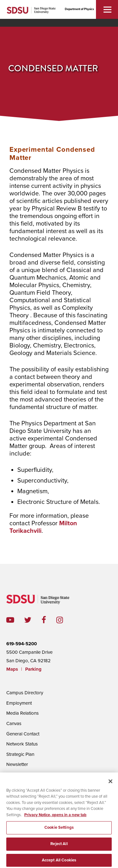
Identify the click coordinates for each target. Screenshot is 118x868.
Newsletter (17, 764)
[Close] (110, 783)
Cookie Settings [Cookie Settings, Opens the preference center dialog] (59, 830)
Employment (19, 703)
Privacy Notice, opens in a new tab (55, 817)
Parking (33, 669)
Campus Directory (25, 693)
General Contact (23, 734)
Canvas (14, 723)
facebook (49, 620)
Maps (12, 669)
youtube (10, 620)
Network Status (22, 744)
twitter (33, 620)
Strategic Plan (20, 754)
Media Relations (22, 713)
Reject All (59, 846)
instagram (65, 620)
